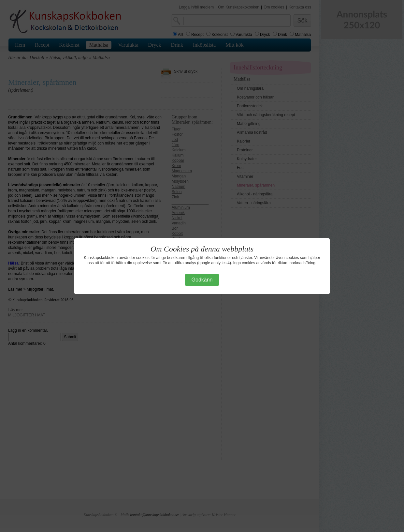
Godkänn (202, 280)
